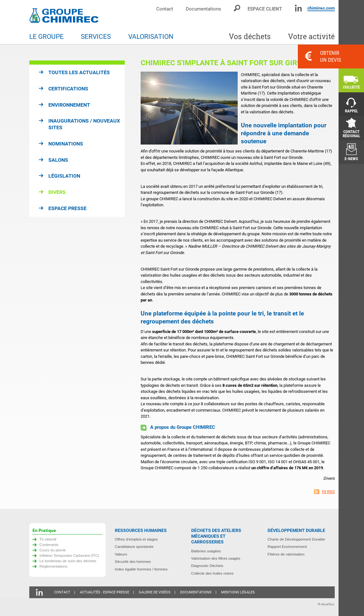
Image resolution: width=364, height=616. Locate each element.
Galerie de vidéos (155, 592)
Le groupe (46, 37)
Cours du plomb (53, 550)
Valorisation (151, 37)
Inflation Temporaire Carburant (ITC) (69, 555)
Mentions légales (238, 592)
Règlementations (53, 566)
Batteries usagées (206, 551)
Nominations (66, 144)
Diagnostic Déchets (207, 566)
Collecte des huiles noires (212, 573)
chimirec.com (321, 8)
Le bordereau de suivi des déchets (68, 561)
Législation (64, 176)
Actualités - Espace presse (105, 592)
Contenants (49, 545)
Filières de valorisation (286, 554)
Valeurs (121, 554)
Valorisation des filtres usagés (216, 558)
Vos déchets (250, 36)
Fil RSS (328, 492)
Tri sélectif (48, 539)
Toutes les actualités (79, 72)
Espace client (265, 9)
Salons (58, 160)
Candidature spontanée (134, 546)
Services (96, 37)
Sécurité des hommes (133, 561)
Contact (165, 9)
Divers (57, 192)
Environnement (69, 105)
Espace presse (67, 208)
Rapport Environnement (287, 546)
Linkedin (298, 8)
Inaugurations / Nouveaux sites (84, 124)
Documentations (203, 9)
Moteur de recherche (238, 8)
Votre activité (311, 36)
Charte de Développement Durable (296, 539)
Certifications (68, 89)
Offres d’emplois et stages (136, 539)
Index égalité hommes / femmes (141, 569)
